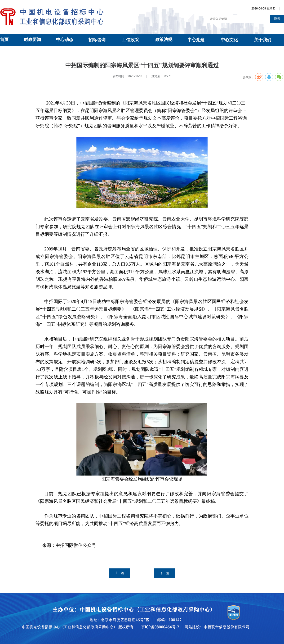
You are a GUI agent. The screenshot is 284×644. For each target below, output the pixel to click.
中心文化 (229, 40)
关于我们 (263, 40)
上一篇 (119, 573)
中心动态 (65, 40)
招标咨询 (97, 40)
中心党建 (196, 40)
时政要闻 (32, 40)
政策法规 (164, 40)
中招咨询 (44, 51)
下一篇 (165, 573)
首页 (4, 40)
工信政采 (130, 40)
